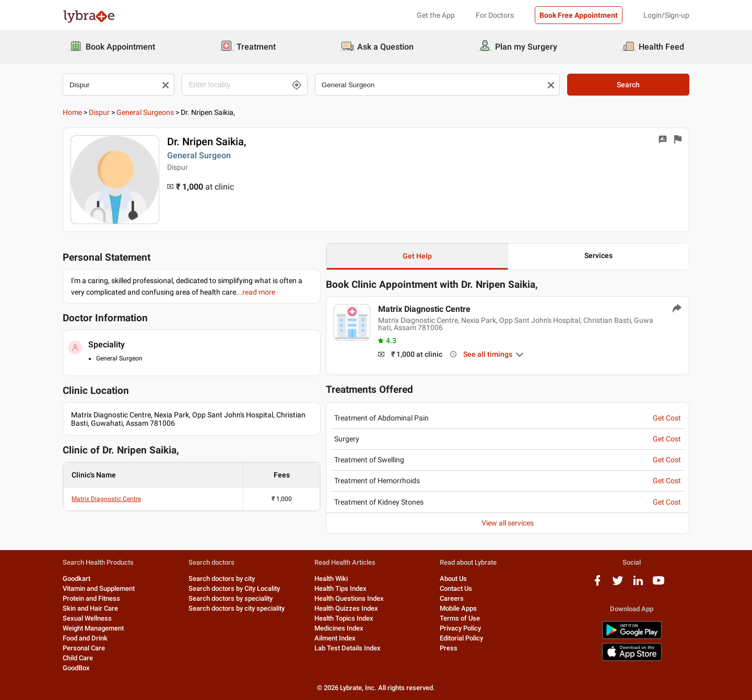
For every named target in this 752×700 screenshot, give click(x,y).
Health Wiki (331, 579)
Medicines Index (339, 628)
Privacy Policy (460, 628)
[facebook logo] (597, 584)
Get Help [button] (417, 256)
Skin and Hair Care (90, 608)
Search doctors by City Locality (234, 588)
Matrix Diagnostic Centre (106, 499)
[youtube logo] (659, 584)
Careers (452, 598)
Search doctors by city (222, 579)
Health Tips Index (340, 588)
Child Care (78, 658)
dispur (99, 112)
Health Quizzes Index (346, 608)
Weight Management (93, 628)
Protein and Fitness (91, 598)
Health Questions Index (349, 598)
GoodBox (76, 668)
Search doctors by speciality (231, 598)
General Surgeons (145, 112)
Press (449, 648)
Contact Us (456, 588)
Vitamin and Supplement (99, 588)
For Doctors (495, 15)
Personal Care (84, 648)
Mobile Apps (458, 608)
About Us (453, 579)
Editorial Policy (461, 638)
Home (72, 112)
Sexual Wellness (87, 618)
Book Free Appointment (579, 15)
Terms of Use (460, 618)
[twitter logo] (618, 584)
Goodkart (77, 579)
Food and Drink (85, 638)
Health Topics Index (344, 618)
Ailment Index (335, 638)
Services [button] (598, 255)
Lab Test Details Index (348, 648)
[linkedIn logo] (638, 584)
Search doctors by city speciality (237, 608)
